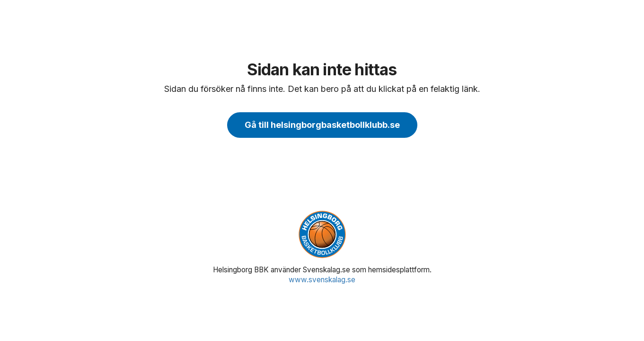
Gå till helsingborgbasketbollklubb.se (322, 125)
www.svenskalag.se (322, 280)
